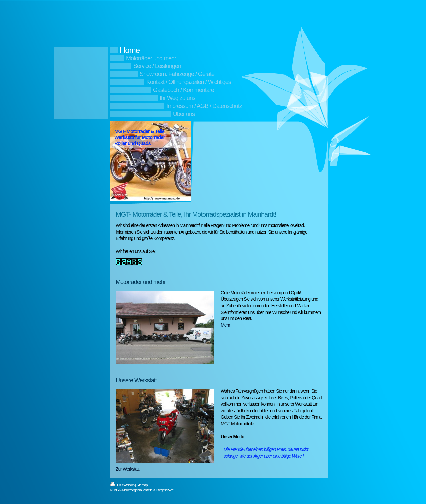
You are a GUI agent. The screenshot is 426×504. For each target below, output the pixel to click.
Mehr (225, 325)
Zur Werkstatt (128, 469)
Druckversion (123, 485)
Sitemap (142, 485)
